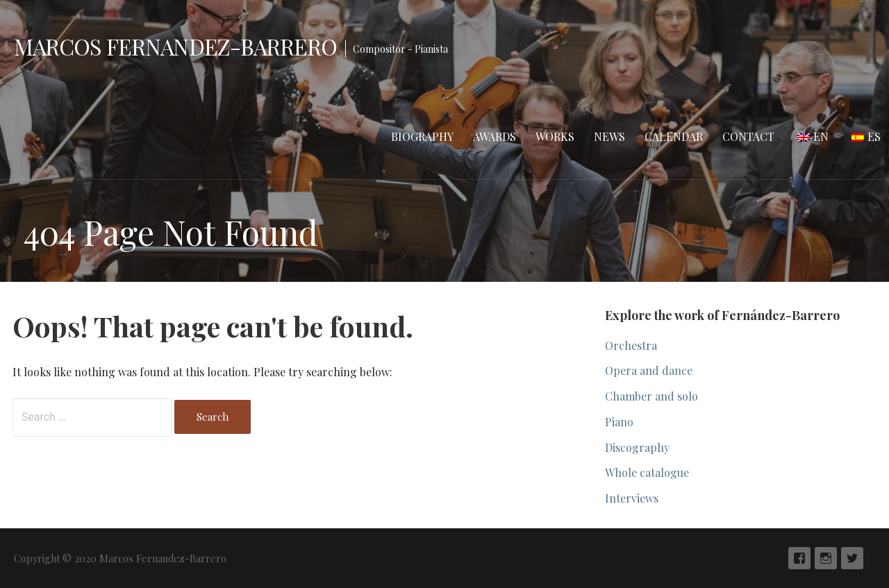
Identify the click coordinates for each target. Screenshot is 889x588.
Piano (619, 422)
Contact (748, 136)
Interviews (632, 498)
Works (555, 136)
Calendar (674, 136)
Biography (422, 136)
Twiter (852, 558)
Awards (495, 136)
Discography (637, 447)
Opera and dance (649, 370)
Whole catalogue (647, 472)
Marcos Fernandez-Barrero (175, 46)
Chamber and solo (651, 396)
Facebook (799, 558)
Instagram (826, 558)
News (609, 136)
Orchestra (631, 345)
